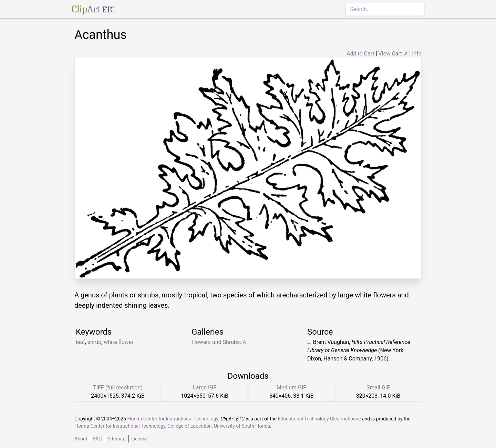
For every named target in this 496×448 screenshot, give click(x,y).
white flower (119, 342)
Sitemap (117, 439)
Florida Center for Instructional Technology (173, 419)
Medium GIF (291, 388)
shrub (94, 342)
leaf (80, 342)
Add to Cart (360, 54)
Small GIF (378, 388)
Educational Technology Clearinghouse (319, 419)
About (81, 439)
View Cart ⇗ (393, 54)
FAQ (97, 439)
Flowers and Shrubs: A (219, 342)
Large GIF (205, 388)
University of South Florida (242, 426)
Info (417, 54)
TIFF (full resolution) (118, 388)
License (139, 439)
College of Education (190, 426)
